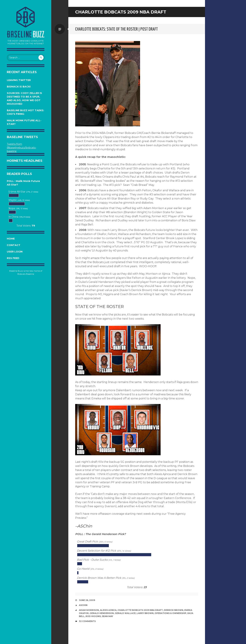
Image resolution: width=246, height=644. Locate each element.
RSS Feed (13, 258)
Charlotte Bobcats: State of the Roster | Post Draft (116, 29)
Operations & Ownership (170, 613)
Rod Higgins (93, 616)
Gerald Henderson (102, 613)
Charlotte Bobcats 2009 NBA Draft (140, 610)
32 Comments (87, 621)
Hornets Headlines (25, 161)
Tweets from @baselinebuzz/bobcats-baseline (22, 148)
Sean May (107, 616)
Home (11, 239)
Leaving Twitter (19, 80)
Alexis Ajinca (108, 610)
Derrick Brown (174, 610)
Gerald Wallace (125, 613)
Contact (14, 245)
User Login (15, 252)
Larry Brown (145, 613)
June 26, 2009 (87, 600)
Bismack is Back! (19, 87)
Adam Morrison (89, 610)
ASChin (83, 605)
